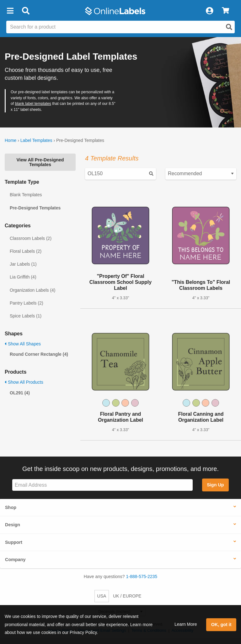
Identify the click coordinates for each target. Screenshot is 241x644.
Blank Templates (26, 195)
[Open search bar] (26, 11)
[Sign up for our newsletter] (102, 485)
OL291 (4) (20, 393)
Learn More (186, 624)
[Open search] (229, 27)
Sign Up (215, 485)
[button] (10, 11)
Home (11, 140)
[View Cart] (225, 11)
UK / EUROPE (127, 596)
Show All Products (24, 382)
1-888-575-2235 (142, 576)
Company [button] (15, 560)
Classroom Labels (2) (31, 238)
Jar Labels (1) (23, 264)
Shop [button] (11, 507)
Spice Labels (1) (26, 316)
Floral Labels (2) (26, 251)
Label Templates (36, 140)
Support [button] (14, 542)
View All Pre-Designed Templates (40, 162)
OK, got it (221, 625)
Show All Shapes (23, 344)
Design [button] (13, 525)
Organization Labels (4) (33, 290)
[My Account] (209, 11)
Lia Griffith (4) (23, 277)
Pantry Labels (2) (27, 303)
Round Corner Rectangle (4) (39, 354)
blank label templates (33, 104)
